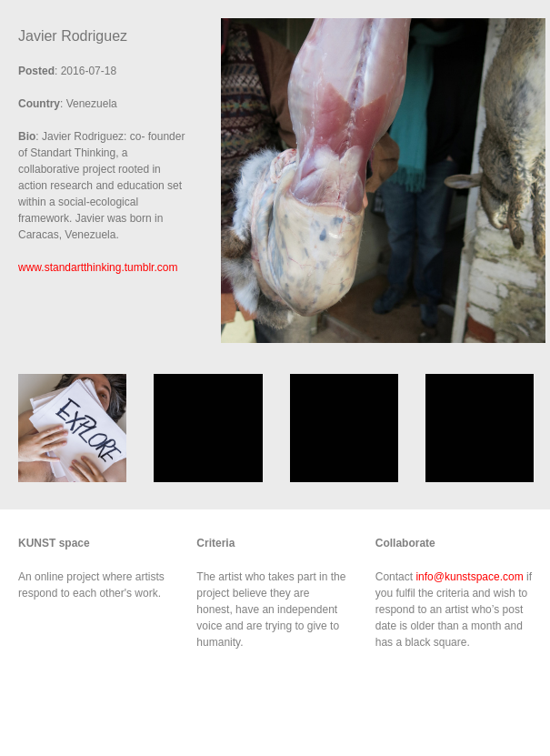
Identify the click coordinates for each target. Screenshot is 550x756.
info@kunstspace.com (469, 577)
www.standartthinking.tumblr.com (98, 267)
